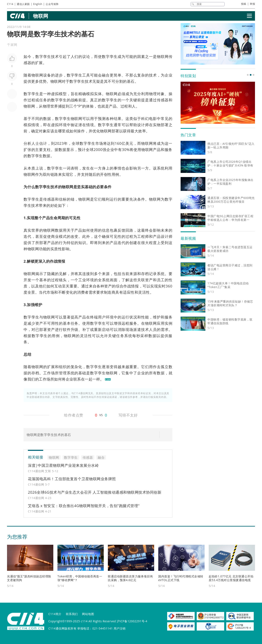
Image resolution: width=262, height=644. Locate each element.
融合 (106, 75)
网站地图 (88, 614)
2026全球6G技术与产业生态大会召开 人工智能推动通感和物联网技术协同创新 (95, 492)
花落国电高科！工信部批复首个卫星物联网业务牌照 (72, 479)
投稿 (244, 4)
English (38, 4)
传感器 (88, 457)
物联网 (41, 16)
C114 (10, 4)
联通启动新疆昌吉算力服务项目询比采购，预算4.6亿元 (130, 578)
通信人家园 (23, 4)
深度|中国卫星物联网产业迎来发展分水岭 (63, 465)
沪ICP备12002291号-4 (132, 621)
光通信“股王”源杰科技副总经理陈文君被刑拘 (29, 578)
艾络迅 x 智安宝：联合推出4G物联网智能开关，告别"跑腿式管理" (84, 506)
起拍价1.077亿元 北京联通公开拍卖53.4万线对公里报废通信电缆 (231, 578)
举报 (252, 4)
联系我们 (72, 614)
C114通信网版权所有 (62, 628)
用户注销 (120, 628)
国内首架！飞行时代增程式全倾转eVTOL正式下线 (181, 578)
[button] (248, 75)
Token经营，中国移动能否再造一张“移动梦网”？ (80, 578)
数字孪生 (43, 56)
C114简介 (55, 614)
